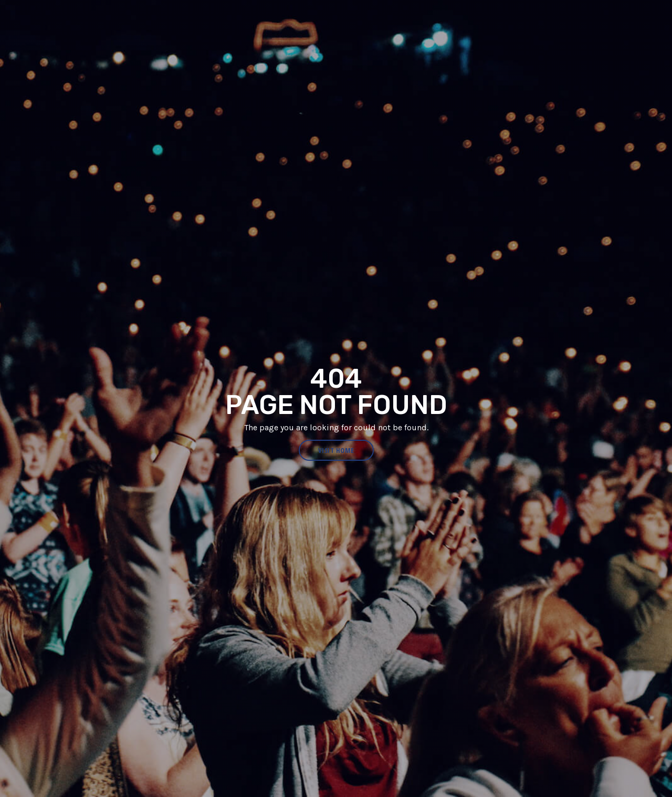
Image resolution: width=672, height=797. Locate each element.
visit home (336, 450)
